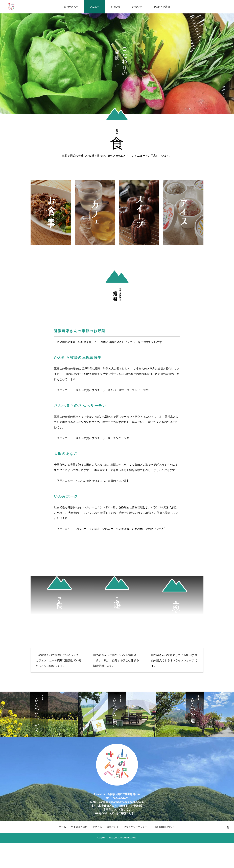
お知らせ (137, 7)
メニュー (95, 7)
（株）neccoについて (164, 827)
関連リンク (113, 827)
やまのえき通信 (162, 7)
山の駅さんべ (71, 7)
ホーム (62, 827)
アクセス (97, 827)
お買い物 (116, 7)
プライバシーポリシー (135, 827)
